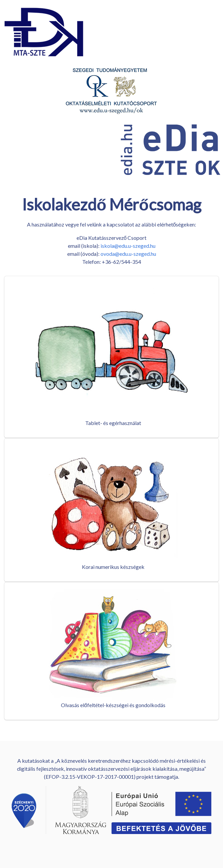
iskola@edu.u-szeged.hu (128, 246)
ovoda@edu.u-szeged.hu (128, 254)
